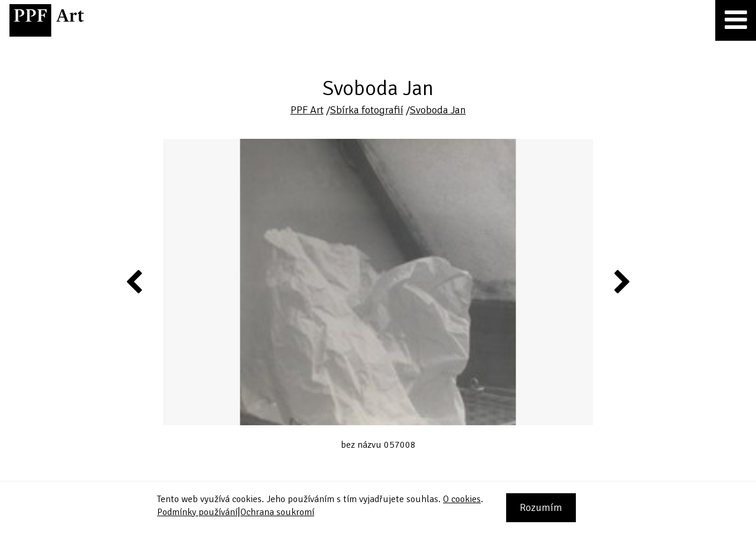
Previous (135, 281)
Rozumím (541, 507)
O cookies (462, 499)
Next (621, 281)
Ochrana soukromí (277, 512)
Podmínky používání (197, 512)
